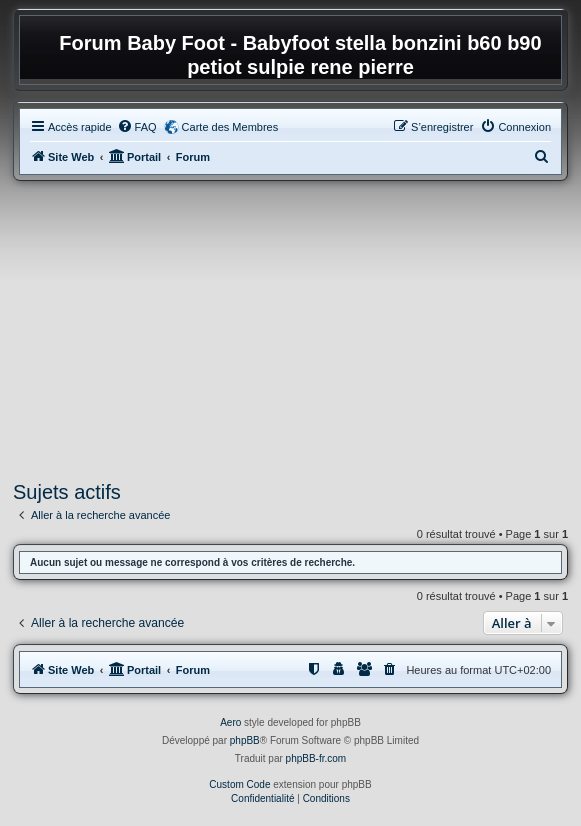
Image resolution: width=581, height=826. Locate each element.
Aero (230, 722)
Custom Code (239, 784)
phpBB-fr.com (316, 758)
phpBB (245, 740)
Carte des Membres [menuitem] (230, 127)
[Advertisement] (290, 331)
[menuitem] (137, 127)
